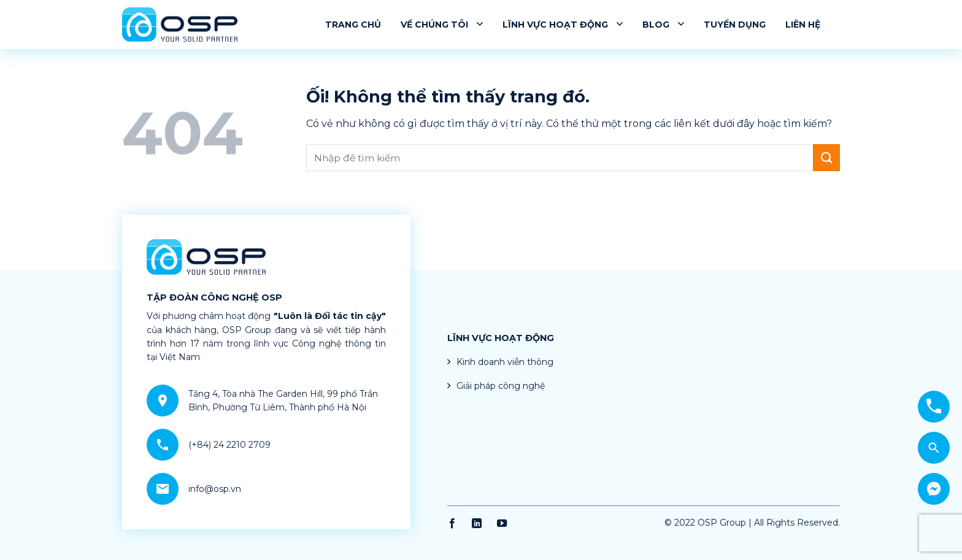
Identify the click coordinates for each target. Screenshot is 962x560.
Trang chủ (353, 25)
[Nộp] (826, 158)
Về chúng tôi (442, 24)
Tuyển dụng (735, 25)
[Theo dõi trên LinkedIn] (477, 524)
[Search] (934, 448)
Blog (663, 24)
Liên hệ (803, 25)
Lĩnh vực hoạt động (563, 24)
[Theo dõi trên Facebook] (452, 524)
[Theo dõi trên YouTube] (502, 524)
